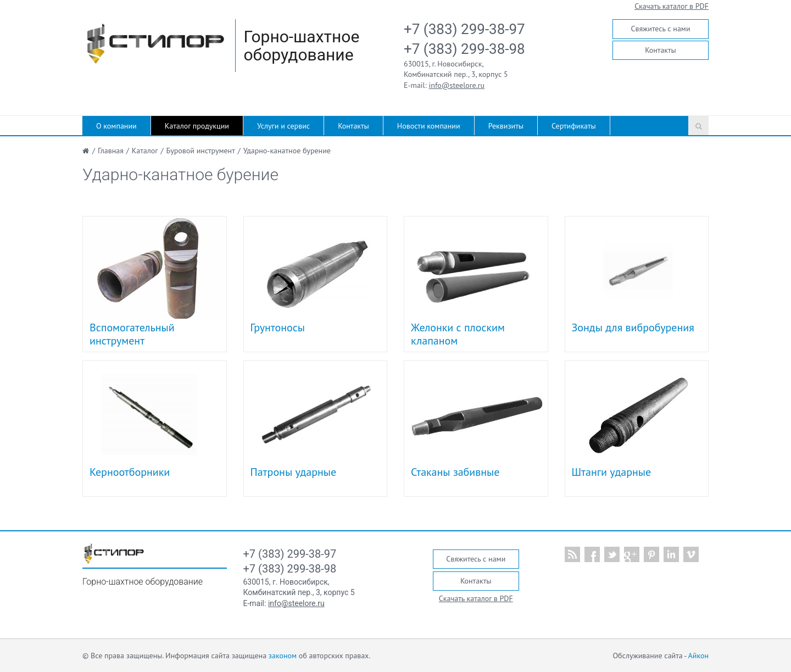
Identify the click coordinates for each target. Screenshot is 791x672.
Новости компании (429, 126)
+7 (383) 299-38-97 (464, 29)
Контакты (661, 50)
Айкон (698, 656)
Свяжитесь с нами (660, 29)
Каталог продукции (197, 126)
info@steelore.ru (457, 85)
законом (283, 656)
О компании (116, 126)
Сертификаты (574, 126)
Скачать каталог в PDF (672, 6)
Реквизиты (506, 126)
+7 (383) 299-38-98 (464, 49)
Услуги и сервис (283, 126)
